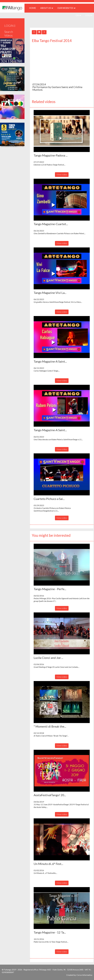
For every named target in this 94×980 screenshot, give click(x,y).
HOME (33, 8)
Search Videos (9, 34)
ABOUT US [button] (47, 8)
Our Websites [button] (66, 8)
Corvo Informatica (84, 975)
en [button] (78, 15)
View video (62, 174)
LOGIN (89, 15)
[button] (62, 131)
